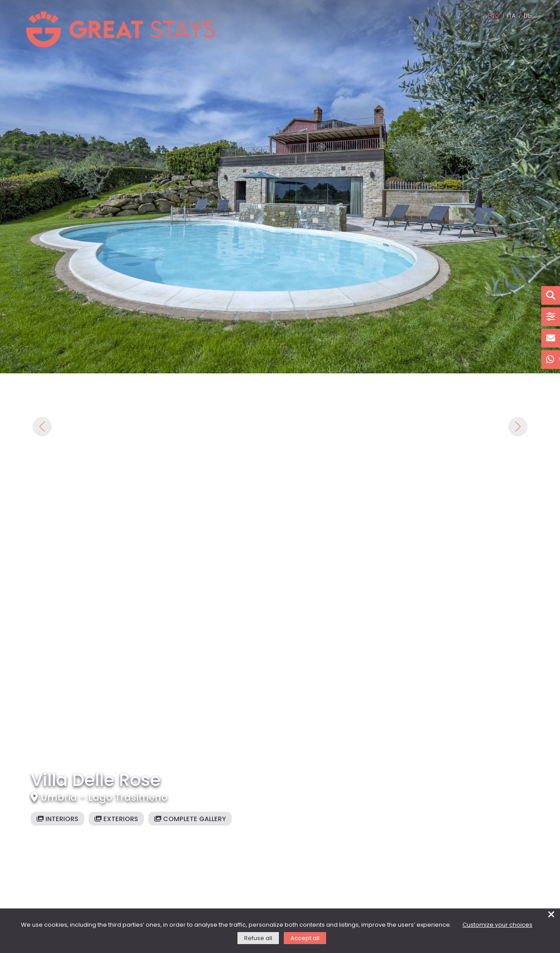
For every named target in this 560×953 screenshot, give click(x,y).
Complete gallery (190, 819)
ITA (512, 16)
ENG (494, 16)
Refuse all (258, 939)
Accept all (305, 939)
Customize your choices (497, 925)
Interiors (57, 819)
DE (527, 16)
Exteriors (116, 819)
